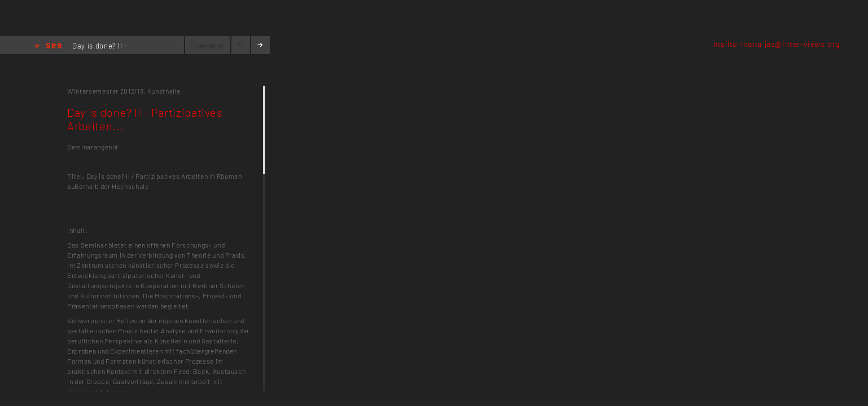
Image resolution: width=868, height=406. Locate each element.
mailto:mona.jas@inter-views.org (777, 44)
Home (48, 47)
